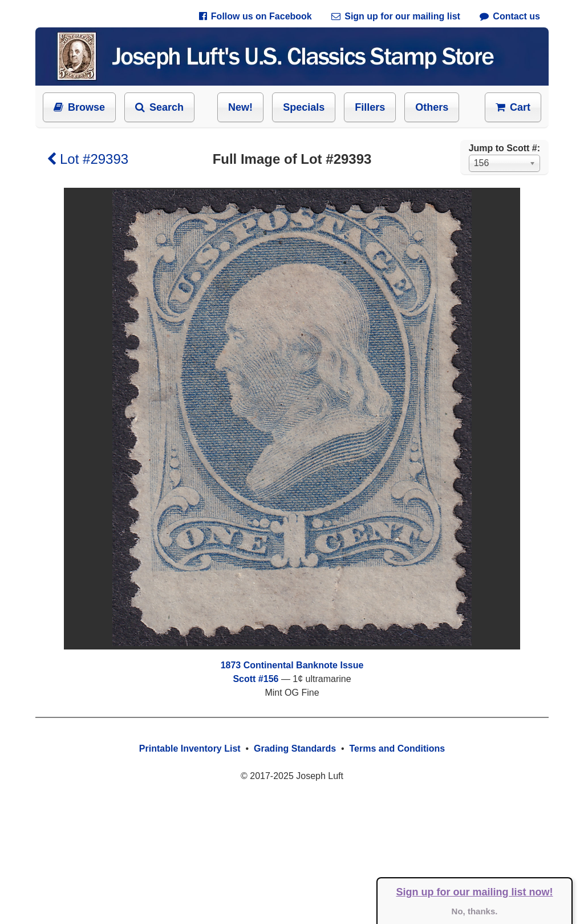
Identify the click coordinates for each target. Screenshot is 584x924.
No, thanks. (475, 911)
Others (432, 107)
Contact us (510, 16)
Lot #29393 (88, 159)
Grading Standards (295, 749)
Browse (79, 107)
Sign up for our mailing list (396, 16)
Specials (304, 107)
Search (159, 107)
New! (240, 107)
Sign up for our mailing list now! (475, 892)
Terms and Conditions (397, 749)
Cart (513, 107)
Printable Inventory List (190, 749)
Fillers (370, 107)
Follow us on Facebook (255, 16)
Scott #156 (255, 679)
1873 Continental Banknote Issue (292, 665)
